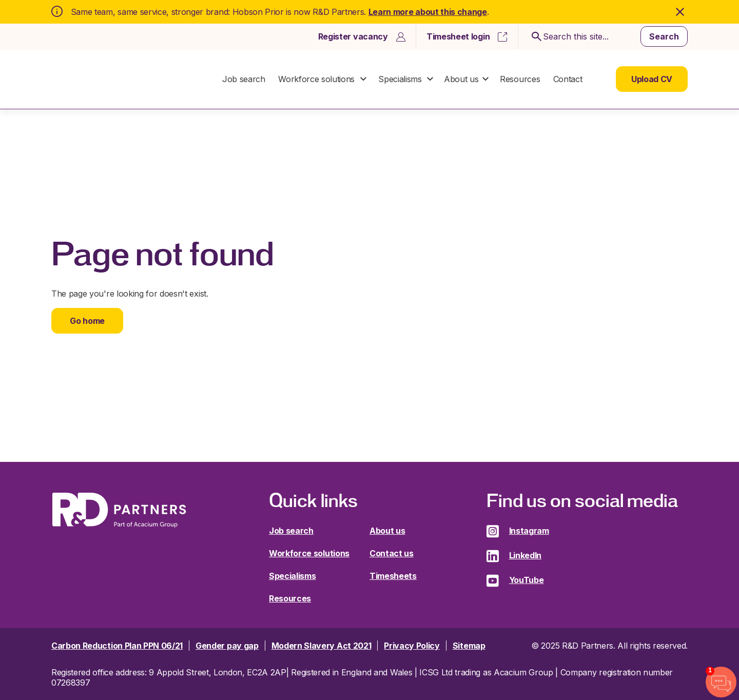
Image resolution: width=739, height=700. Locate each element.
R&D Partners (119, 79)
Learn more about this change (428, 12)
